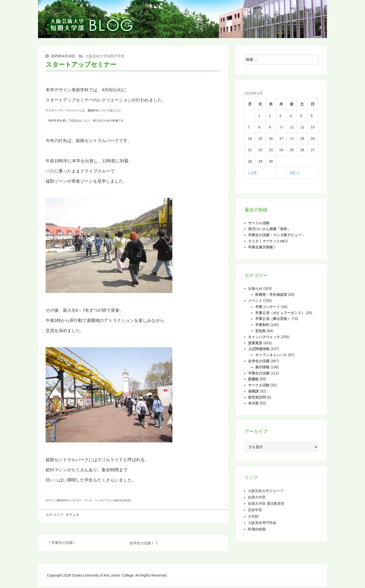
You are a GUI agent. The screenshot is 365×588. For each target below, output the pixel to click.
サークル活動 (259, 223)
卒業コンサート (268, 307)
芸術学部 (255, 510)
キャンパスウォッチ (264, 337)
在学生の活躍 (259, 361)
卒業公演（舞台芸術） (273, 319)
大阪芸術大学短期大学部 (105, 56)
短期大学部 (257, 497)
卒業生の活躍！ (64, 543)
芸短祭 (261, 331)
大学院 (253, 516)
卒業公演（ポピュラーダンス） (280, 313)
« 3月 (252, 173)
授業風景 (255, 343)
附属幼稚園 (257, 529)
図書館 (253, 379)
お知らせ (255, 288)
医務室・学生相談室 (271, 295)
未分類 (253, 403)
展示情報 (262, 367)
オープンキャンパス (271, 355)
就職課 (253, 391)
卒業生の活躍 (259, 373)
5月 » (294, 173)
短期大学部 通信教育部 (266, 503)
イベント (72, 515)
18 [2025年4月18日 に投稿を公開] (292, 139)
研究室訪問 (257, 397)
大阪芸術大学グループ (266, 491)
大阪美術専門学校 (262, 523)
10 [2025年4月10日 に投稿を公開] (281, 127)
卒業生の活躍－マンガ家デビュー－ (277, 235)
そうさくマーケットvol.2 (268, 241)
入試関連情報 (259, 349)
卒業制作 (262, 325)
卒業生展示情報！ (262, 247)
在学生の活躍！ (142, 543)
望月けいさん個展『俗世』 (269, 229)
